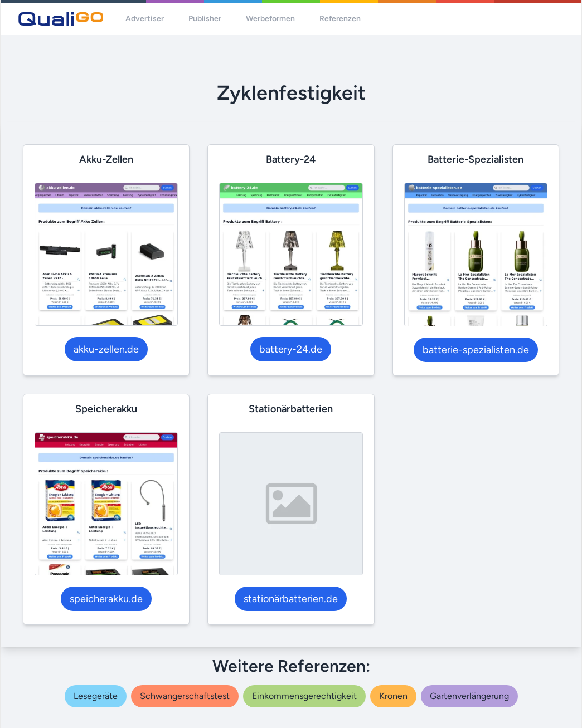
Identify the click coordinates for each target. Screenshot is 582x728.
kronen (393, 696)
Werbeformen (270, 19)
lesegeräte (96, 696)
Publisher (205, 19)
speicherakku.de (106, 599)
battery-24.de (291, 349)
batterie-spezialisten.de (476, 350)
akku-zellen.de (106, 349)
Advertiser (145, 19)
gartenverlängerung (469, 696)
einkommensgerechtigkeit (304, 696)
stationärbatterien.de (291, 599)
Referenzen (340, 19)
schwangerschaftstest (185, 696)
